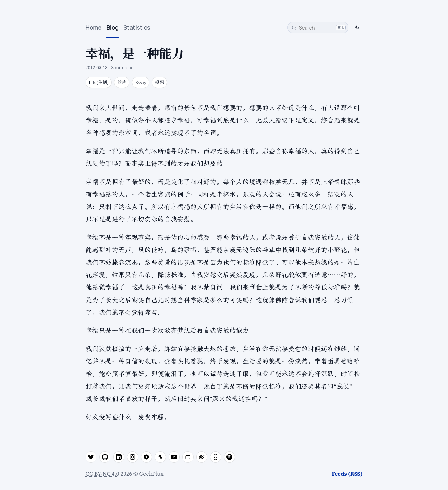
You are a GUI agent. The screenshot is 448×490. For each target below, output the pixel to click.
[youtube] (174, 457)
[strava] (160, 457)
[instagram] (133, 457)
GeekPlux (151, 474)
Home (94, 27)
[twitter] (91, 457)
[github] (105, 457)
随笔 (122, 82)
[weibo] (202, 457)
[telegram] (147, 457)
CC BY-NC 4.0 (102, 474)
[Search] (318, 28)
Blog (112, 27)
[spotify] (230, 457)
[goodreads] (216, 457)
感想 (159, 82)
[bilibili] (188, 457)
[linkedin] (119, 457)
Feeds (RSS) (347, 474)
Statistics (137, 27)
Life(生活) (99, 82)
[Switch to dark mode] (357, 28)
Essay (141, 82)
